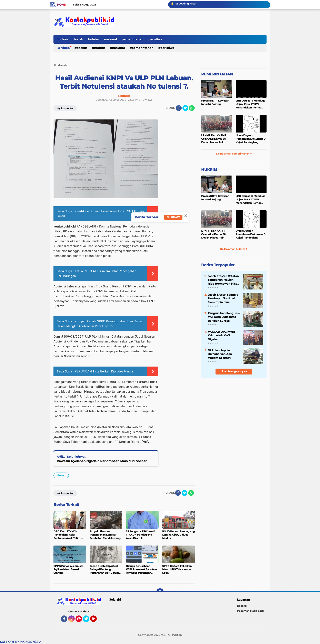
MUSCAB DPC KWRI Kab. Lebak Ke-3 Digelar (221, 335)
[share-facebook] (179, 108)
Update (173, 217)
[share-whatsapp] (192, 108)
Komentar (65, 108)
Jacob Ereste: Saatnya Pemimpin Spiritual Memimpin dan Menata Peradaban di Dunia (223, 298)
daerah (78, 39)
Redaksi (242, 606)
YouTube (96, 621)
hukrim (94, 39)
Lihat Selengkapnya (234, 371)
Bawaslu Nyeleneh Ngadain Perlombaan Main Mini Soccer (102, 461)
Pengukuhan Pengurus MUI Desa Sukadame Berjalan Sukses (224, 317)
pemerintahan (133, 39)
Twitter (88, 621)
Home (61, 5)
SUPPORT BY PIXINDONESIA (21, 642)
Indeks (63, 39)
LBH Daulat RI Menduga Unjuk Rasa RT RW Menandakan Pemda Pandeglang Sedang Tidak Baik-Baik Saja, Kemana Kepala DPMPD (251, 104)
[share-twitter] (185, 108)
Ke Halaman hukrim (234, 249)
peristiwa (155, 39)
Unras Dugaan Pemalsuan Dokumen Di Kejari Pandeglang (251, 139)
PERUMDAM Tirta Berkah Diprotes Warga (104, 371)
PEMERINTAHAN (217, 74)
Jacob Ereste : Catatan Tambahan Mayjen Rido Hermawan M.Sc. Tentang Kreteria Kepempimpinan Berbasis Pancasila (223, 280)
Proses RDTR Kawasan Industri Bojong (215, 102)
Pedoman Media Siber (251, 611)
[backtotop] (160, 592)
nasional (110, 39)
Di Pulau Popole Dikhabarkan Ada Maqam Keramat (220, 354)
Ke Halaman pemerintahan (234, 154)
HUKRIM (209, 170)
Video (65, 48)
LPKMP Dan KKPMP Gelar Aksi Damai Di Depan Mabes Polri (214, 139)
